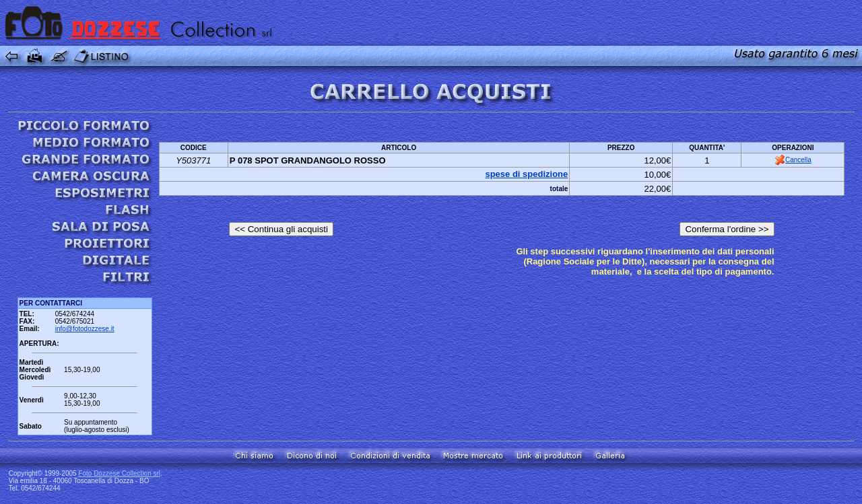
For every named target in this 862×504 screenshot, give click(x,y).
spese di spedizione (526, 174)
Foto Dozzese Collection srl (119, 473)
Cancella (793, 160)
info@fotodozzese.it (85, 329)
